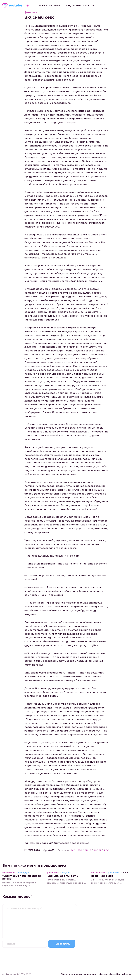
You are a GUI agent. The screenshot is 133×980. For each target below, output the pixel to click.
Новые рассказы (50, 5)
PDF (106, 850)
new (125, 873)
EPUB (88, 850)
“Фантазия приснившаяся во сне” (22, 877)
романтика (98, 873)
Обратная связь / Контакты (78, 974)
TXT (73, 850)
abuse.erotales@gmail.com (115, 974)
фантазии (31, 12)
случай (66, 873)
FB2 (80, 850)
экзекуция (24, 873)
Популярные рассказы (80, 5)
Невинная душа (102, 876)
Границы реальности (62, 876)
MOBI (98, 850)
